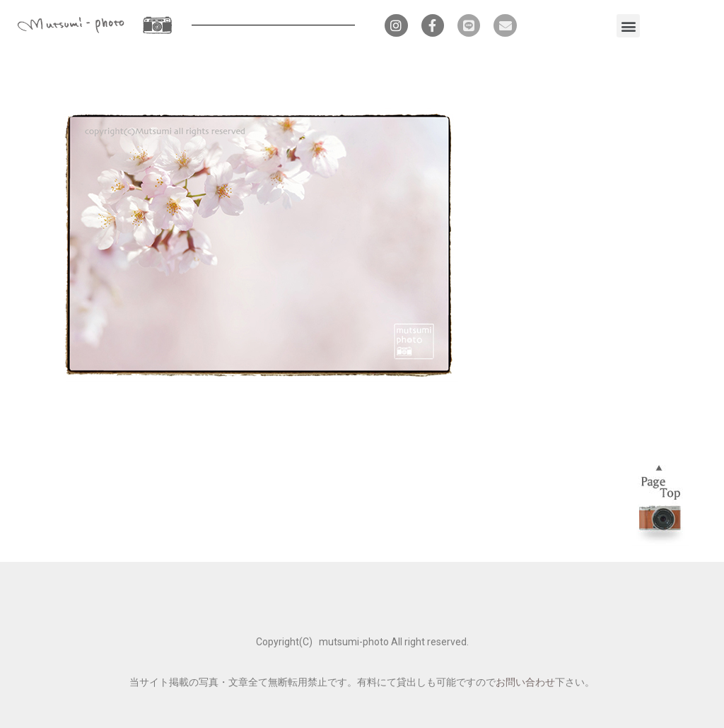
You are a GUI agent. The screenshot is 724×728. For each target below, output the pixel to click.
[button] (628, 26)
